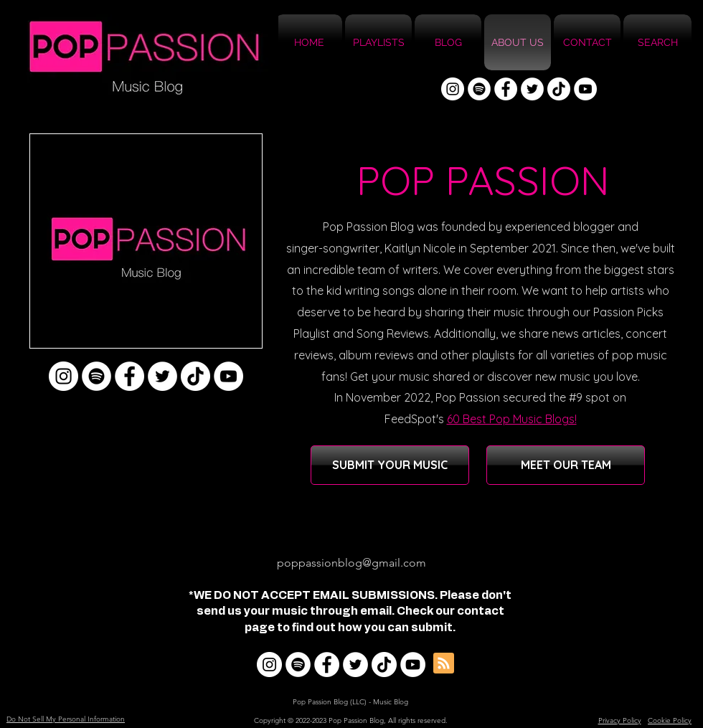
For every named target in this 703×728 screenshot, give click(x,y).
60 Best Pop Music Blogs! (512, 419)
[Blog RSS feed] (444, 664)
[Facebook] (506, 89)
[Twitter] (532, 89)
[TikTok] (559, 89)
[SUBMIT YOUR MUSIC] (390, 465)
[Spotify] (479, 89)
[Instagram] (453, 89)
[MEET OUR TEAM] (566, 465)
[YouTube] (585, 89)
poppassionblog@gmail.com (351, 563)
